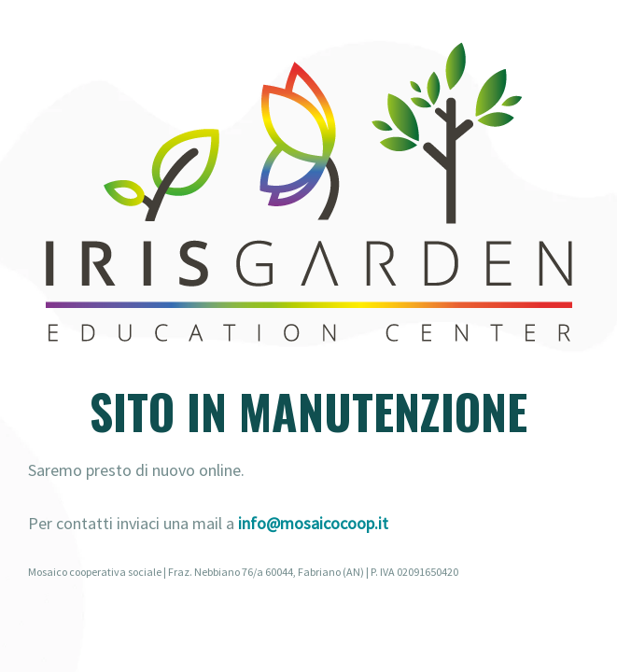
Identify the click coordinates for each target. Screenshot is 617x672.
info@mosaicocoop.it (313, 523)
